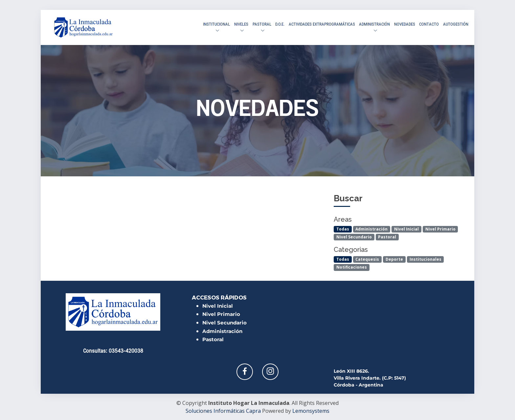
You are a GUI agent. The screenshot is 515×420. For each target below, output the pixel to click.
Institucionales (425, 259)
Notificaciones (352, 267)
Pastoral (387, 237)
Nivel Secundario (354, 237)
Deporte (394, 259)
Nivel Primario (440, 229)
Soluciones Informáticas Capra (223, 411)
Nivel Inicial (406, 229)
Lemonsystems (311, 411)
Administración (371, 229)
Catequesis (367, 259)
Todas (343, 229)
